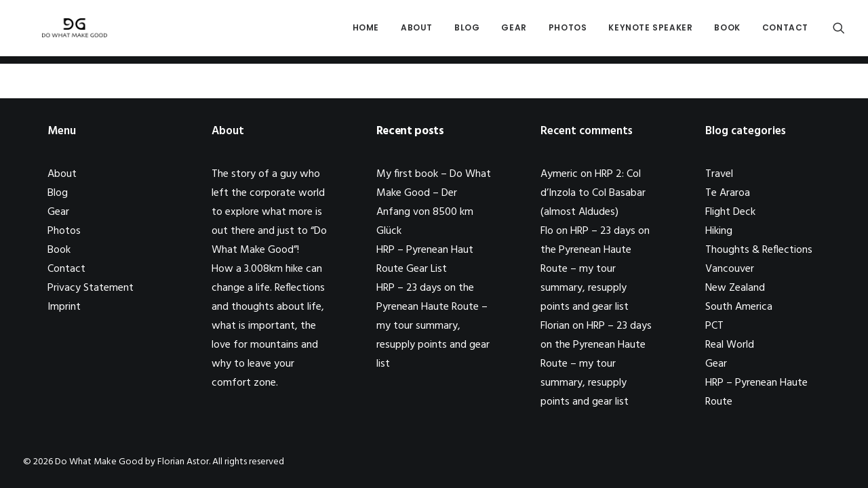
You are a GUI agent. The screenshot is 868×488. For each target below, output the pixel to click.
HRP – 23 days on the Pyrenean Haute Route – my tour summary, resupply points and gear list (433, 326)
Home (366, 32)
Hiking (719, 231)
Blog (467, 32)
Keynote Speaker (650, 32)
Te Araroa (728, 193)
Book (727, 32)
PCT (714, 326)
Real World (730, 345)
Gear (514, 32)
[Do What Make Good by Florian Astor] (69, 32)
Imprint (64, 307)
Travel (719, 174)
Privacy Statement (91, 288)
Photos (568, 32)
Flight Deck (730, 212)
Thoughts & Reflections (759, 250)
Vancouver (730, 269)
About (417, 32)
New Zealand (735, 288)
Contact (785, 32)
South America (739, 307)
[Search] (839, 32)
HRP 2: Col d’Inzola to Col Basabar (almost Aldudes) (593, 193)
